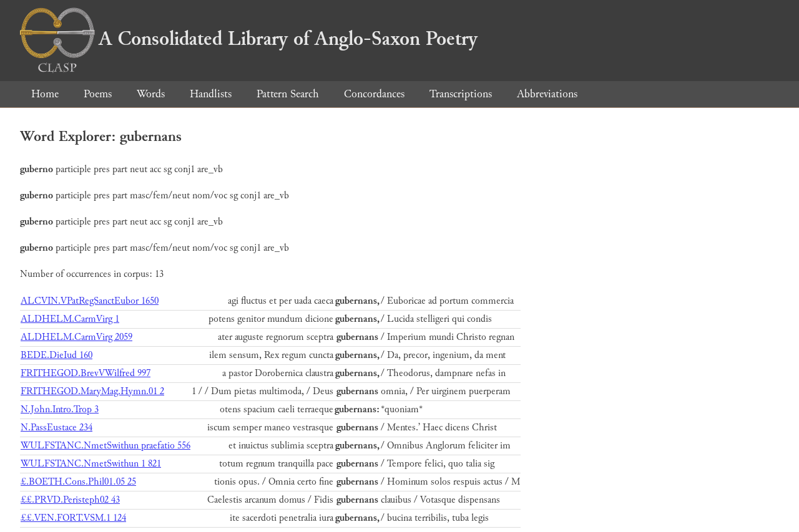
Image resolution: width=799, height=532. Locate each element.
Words (151, 94)
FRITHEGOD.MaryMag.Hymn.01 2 (92, 391)
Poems (98, 94)
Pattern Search (288, 94)
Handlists (211, 94)
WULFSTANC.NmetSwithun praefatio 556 (105, 446)
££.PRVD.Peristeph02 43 (70, 500)
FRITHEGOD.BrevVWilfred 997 (86, 373)
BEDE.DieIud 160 (56, 355)
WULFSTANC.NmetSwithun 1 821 (91, 464)
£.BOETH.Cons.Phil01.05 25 (78, 482)
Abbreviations (547, 94)
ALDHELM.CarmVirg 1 (70, 319)
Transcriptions (461, 94)
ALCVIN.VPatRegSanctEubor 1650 (90, 301)
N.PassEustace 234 (56, 428)
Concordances (374, 94)
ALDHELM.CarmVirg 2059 (76, 337)
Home (45, 94)
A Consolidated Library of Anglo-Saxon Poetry (249, 39)
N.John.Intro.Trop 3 (60, 409)
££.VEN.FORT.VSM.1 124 (73, 518)
